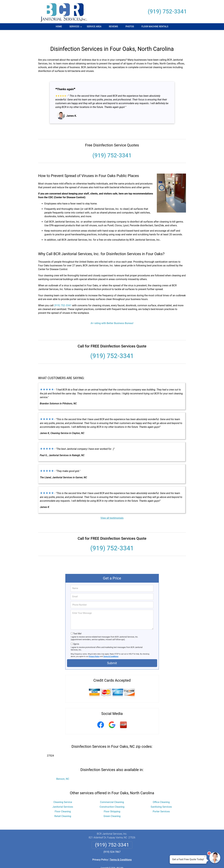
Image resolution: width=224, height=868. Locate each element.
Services (76, 28)
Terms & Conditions (111, 646)
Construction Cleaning (112, 797)
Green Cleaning (112, 806)
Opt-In (76, 634)
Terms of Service (135, 861)
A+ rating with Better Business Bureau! (112, 313)
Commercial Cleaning (112, 792)
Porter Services (161, 801)
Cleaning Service (63, 792)
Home (59, 27)
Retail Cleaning (63, 806)
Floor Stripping (112, 801)
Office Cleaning (161, 792)
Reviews (113, 27)
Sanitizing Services (161, 797)
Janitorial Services (63, 797)
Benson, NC (63, 769)
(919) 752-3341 (167, 12)
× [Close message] (205, 856)
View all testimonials (112, 508)
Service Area (94, 27)
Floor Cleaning (63, 801)
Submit (112, 653)
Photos (130, 27)
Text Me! (77, 623)
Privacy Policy (94, 646)
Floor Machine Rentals (155, 27)
